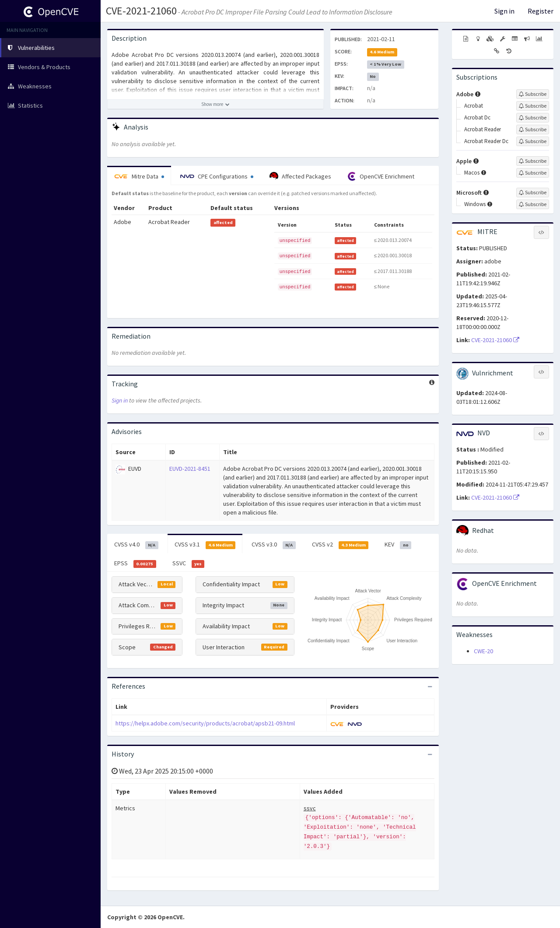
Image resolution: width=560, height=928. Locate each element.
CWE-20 (483, 651)
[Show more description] (215, 104)
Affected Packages (300, 176)
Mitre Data (139, 176)
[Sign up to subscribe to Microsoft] (533, 193)
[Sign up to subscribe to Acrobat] (533, 106)
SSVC (189, 564)
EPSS (135, 564)
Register (541, 11)
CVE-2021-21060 (141, 11)
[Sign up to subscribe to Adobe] (533, 94)
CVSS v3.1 (205, 545)
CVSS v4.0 (136, 545)
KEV (398, 545)
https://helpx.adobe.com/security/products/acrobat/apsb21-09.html (205, 723)
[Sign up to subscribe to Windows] (533, 204)
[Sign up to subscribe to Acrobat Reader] (533, 130)
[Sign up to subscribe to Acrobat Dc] (533, 118)
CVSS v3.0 (274, 545)
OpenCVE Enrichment (381, 176)
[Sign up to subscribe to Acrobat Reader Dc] (533, 141)
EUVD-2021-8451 (190, 469)
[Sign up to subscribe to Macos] (533, 173)
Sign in (504, 11)
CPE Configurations (217, 176)
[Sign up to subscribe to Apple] (533, 161)
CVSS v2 (340, 545)
